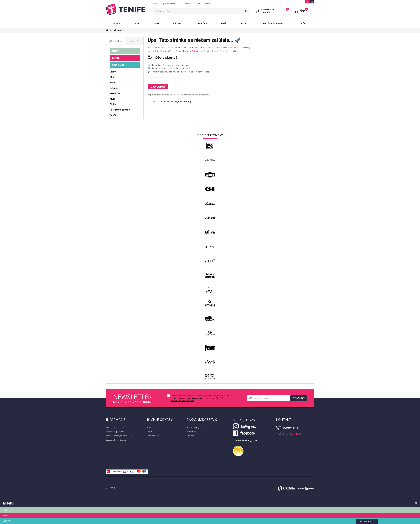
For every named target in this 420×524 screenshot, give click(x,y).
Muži (224, 24)
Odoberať (299, 398)
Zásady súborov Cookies (116, 440)
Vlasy (117, 24)
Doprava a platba (168, 4)
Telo (156, 24)
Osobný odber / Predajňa (189, 4)
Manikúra (201, 24)
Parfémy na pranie (273, 24)
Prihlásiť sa (266, 12)
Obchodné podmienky (116, 427)
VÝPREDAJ (118, 65)
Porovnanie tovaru (155, 436)
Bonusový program (194, 427)
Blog (149, 427)
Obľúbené (191, 436)
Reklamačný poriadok (115, 432)
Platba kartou (192, 432)
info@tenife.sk (293, 434)
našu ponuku (170, 72)
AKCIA (116, 58)
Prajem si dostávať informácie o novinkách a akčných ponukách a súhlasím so (200, 398)
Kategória (115, 41)
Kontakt (207, 4)
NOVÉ (115, 51)
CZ (312, 2)
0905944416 (291, 428)
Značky (302, 24)
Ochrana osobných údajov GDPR (120, 436)
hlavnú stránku (189, 51)
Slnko (245, 24)
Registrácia (151, 432)
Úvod (155, 4)
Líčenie (177, 24)
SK (307, 2)
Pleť (137, 24)
